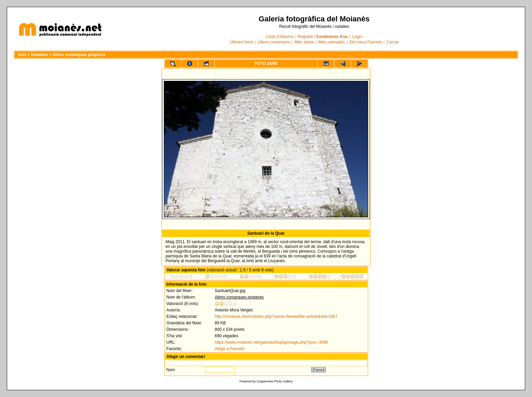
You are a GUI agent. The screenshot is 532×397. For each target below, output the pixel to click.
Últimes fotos (241, 42)
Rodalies (39, 55)
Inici (22, 55)
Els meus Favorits (366, 42)
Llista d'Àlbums (279, 37)
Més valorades (332, 42)
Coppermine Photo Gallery (274, 381)
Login (357, 37)
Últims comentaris (274, 42)
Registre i (323, 37)
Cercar (393, 42)
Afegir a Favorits (230, 349)
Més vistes (304, 42)
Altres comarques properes (79, 55)
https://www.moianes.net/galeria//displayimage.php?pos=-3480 (271, 342)
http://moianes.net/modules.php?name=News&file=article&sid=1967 (276, 317)
